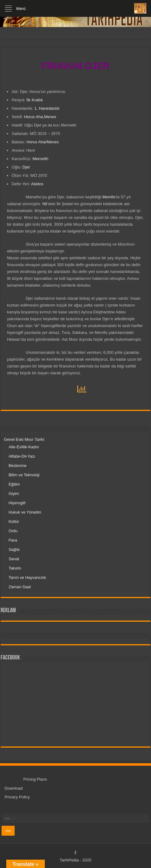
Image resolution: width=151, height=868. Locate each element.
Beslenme (17, 466)
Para (13, 540)
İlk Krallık (35, 100)
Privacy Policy (17, 797)
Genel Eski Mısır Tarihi (24, 439)
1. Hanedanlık (47, 108)
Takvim (15, 568)
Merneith (41, 159)
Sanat (14, 559)
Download (14, 788)
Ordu (13, 531)
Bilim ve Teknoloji (24, 475)
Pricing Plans (35, 779)
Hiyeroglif (17, 503)
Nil (45, 204)
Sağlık (14, 549)
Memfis (109, 197)
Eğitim (14, 484)
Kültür (14, 522)
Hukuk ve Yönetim (25, 512)
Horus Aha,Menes (40, 117)
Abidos (37, 184)
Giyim (14, 494)
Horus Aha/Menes (42, 142)
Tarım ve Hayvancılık (27, 577)
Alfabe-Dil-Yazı (22, 456)
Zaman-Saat (20, 587)
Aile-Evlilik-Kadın (24, 447)
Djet (26, 167)
